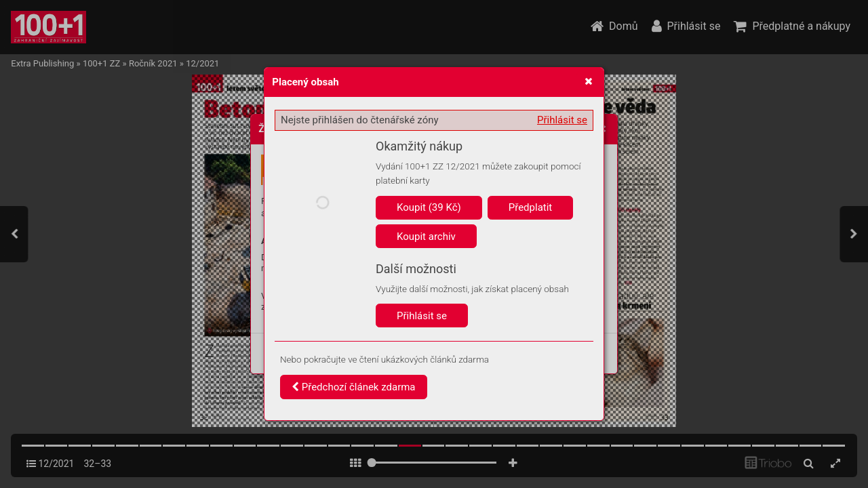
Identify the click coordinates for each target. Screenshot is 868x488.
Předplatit (531, 207)
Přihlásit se (562, 120)
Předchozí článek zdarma (354, 387)
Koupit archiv (426, 237)
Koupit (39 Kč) (429, 207)
